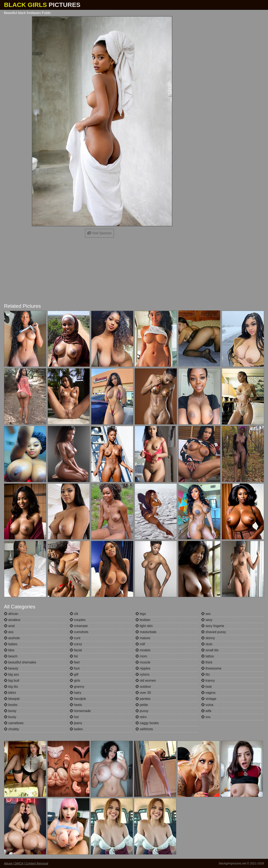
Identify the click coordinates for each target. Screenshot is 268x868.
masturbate (146, 632)
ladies (76, 729)
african (11, 614)
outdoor (143, 687)
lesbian (143, 620)
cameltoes (14, 723)
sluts (207, 644)
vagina (208, 693)
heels (76, 705)
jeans (76, 723)
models (143, 650)
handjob (78, 699)
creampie (79, 626)
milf (140, 644)
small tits (210, 650)
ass (9, 632)
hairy (75, 693)
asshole (12, 638)
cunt (75, 638)
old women (146, 681)
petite (142, 705)
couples (78, 620)
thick (207, 662)
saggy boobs (147, 723)
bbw (9, 650)
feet (75, 662)
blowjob (12, 699)
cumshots (79, 632)
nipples (143, 668)
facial (76, 650)
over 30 (143, 693)
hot (74, 717)
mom (141, 656)
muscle (143, 662)
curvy (76, 644)
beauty (11, 668)
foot (75, 668)
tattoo (207, 656)
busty (10, 717)
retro (141, 717)
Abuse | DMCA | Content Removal (26, 863)
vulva (207, 705)
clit (74, 614)
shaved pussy (214, 632)
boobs (11, 705)
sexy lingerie (213, 626)
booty (10, 711)
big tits (11, 687)
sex (206, 614)
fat (74, 656)
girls (75, 681)
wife (206, 711)
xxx (206, 717)
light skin (144, 626)
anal (9, 626)
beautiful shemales (20, 662)
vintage (209, 699)
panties (143, 699)
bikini (10, 693)
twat (206, 687)
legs (141, 614)
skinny (208, 638)
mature (143, 638)
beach (11, 656)
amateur (12, 620)
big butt (12, 681)
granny (77, 687)
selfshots (144, 729)
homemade (80, 711)
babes (11, 644)
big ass (11, 674)
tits (206, 674)
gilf (74, 674)
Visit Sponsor (99, 233)
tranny (208, 681)
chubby (12, 729)
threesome (211, 668)
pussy (142, 711)
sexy (207, 620)
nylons (142, 674)
